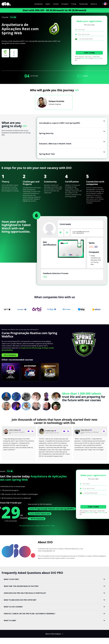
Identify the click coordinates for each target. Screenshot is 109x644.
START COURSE (89, 53)
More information (54, 634)
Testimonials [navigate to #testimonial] (83, 4)
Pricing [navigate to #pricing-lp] (74, 4)
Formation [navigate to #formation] (65, 4)
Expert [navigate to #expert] (48, 4)
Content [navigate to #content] (56, 4)
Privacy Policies (85, 58)
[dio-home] (6, 4)
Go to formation (10, 355)
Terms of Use (97, 58)
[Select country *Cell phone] (76, 39)
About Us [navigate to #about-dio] (94, 4)
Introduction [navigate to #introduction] (38, 4)
